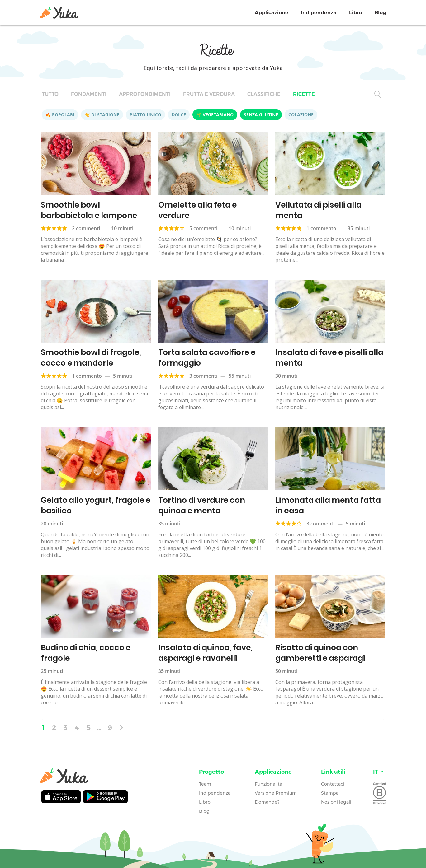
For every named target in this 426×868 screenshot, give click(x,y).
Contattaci (333, 784)
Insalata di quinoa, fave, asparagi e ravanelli (205, 653)
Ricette (304, 94)
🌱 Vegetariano (215, 115)
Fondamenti (89, 94)
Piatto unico (145, 115)
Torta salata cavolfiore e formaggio (207, 358)
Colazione (301, 115)
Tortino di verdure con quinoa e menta (202, 505)
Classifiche (264, 94)
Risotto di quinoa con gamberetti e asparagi (320, 653)
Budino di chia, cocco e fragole (86, 653)
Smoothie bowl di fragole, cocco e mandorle (91, 358)
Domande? (267, 802)
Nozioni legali (336, 802)
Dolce (179, 115)
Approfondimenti (145, 94)
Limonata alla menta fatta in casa (328, 505)
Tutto (50, 94)
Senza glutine (261, 115)
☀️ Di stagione (102, 115)
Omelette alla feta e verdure (197, 210)
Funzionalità (268, 784)
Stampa (330, 793)
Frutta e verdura (209, 94)
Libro (356, 13)
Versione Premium (276, 793)
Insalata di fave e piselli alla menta (329, 358)
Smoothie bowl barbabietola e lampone (89, 210)
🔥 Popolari (60, 115)
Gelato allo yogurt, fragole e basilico (96, 505)
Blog (380, 13)
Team (205, 784)
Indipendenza (319, 13)
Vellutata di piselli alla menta (318, 210)
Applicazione (272, 13)
